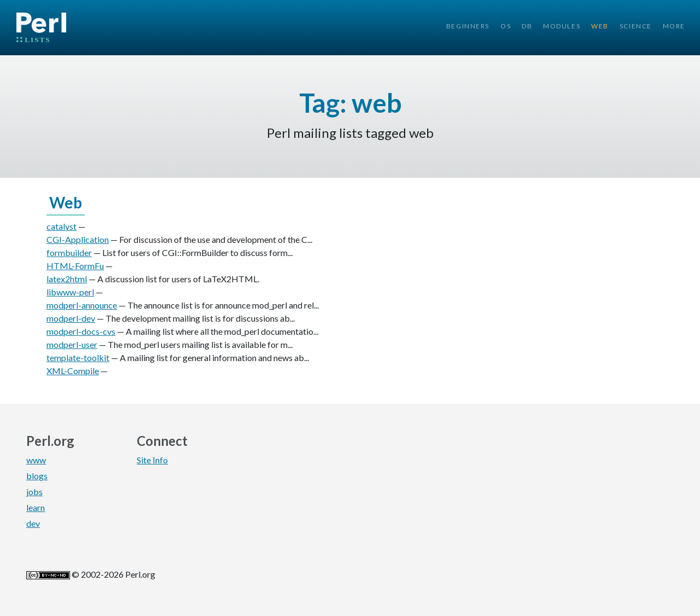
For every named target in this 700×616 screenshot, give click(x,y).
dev (33, 523)
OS (506, 26)
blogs (37, 476)
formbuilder (69, 252)
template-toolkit (78, 358)
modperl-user (72, 344)
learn (36, 507)
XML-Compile (73, 371)
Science (636, 26)
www (36, 460)
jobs (34, 492)
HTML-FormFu (75, 266)
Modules (562, 26)
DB (527, 26)
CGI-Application (78, 239)
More (674, 26)
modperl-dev (71, 318)
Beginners (468, 26)
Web (600, 26)
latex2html (67, 279)
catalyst (62, 226)
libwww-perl (70, 292)
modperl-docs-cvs (81, 331)
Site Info (152, 460)
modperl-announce (82, 305)
